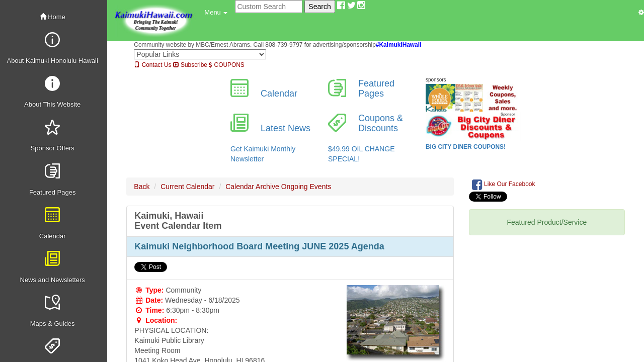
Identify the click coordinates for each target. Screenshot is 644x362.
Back (142, 187)
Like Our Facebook (504, 185)
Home (53, 17)
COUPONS (226, 65)
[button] (216, 13)
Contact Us (152, 65)
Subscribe (190, 65)
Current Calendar (187, 187)
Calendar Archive (252, 187)
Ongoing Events (306, 187)
